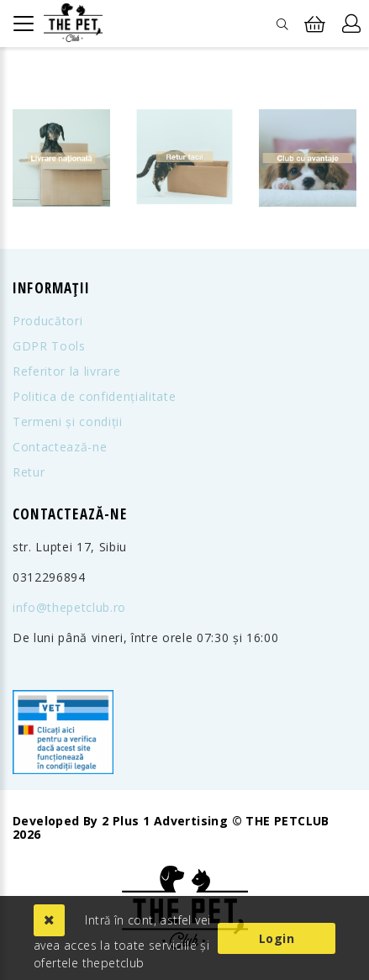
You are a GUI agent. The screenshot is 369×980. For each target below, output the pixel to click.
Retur (29, 472)
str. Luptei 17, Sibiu (70, 547)
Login (277, 938)
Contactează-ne (60, 447)
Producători (47, 321)
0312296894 (49, 577)
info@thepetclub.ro (69, 608)
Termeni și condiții (68, 422)
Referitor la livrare (66, 371)
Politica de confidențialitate (94, 397)
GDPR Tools (49, 346)
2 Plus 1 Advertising (165, 821)
